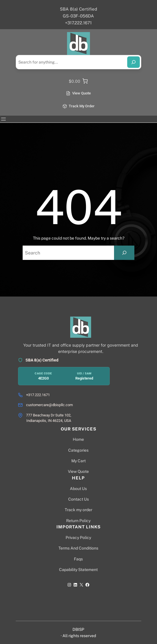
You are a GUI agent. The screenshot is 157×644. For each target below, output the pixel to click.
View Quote (78, 471)
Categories (78, 450)
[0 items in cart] (78, 81)
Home (78, 439)
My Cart (78, 461)
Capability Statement (78, 570)
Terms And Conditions (78, 548)
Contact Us (78, 499)
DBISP (78, 629)
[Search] (134, 62)
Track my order (78, 510)
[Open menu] (3, 119)
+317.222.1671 (38, 395)
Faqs (78, 559)
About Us (78, 489)
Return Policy (78, 521)
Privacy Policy (78, 538)
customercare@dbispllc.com (49, 405)
